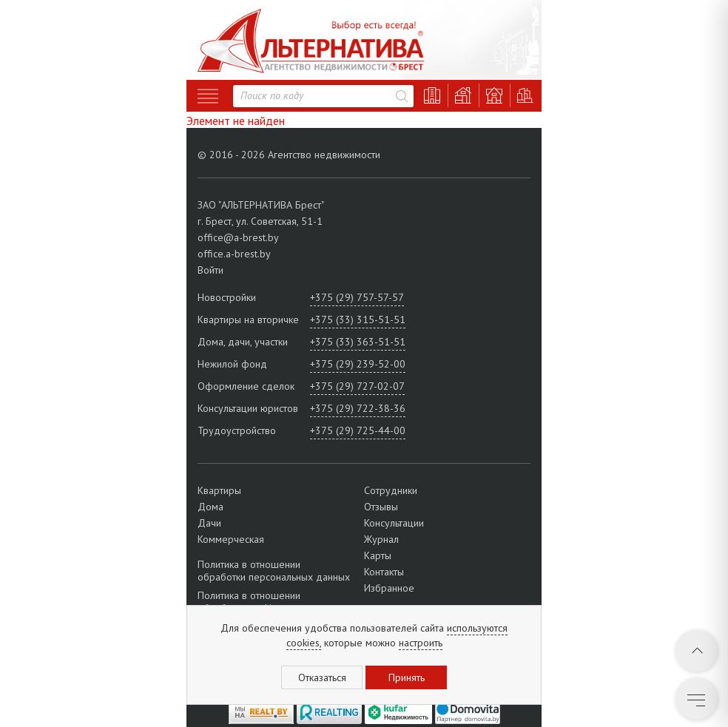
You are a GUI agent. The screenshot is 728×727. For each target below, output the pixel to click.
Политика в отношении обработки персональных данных (274, 571)
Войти (210, 270)
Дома (210, 507)
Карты (378, 555)
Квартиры (219, 490)
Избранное (389, 588)
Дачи (209, 523)
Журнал (381, 539)
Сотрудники (391, 490)
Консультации (394, 523)
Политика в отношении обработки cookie (249, 602)
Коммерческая (231, 539)
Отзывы (381, 507)
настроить (421, 643)
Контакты (384, 572)
